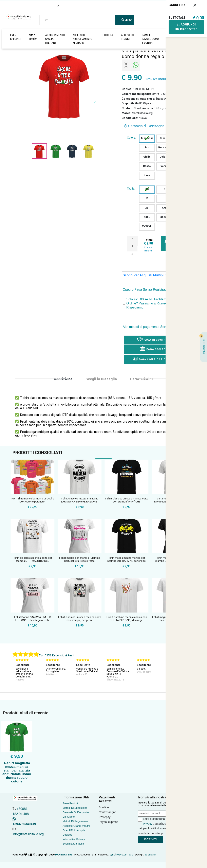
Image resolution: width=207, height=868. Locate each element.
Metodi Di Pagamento (75, 821)
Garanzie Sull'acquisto (76, 812)
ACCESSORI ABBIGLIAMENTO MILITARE (82, 39)
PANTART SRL (64, 855)
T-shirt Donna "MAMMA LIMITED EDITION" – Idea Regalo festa (32, 619)
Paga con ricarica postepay (158, 359)
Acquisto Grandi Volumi (76, 826)
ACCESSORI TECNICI (127, 37)
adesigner (150, 855)
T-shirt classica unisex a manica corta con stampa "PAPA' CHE (127, 500)
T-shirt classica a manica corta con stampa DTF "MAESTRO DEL (32, 559)
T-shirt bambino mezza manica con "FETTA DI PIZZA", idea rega (127, 619)
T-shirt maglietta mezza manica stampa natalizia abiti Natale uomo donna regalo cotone (17, 772)
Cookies (67, 835)
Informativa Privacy (74, 839)
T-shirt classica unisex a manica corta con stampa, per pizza (79, 619)
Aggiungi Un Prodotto (186, 27)
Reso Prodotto (71, 803)
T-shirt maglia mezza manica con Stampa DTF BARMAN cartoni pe (126, 559)
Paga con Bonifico (158, 349)
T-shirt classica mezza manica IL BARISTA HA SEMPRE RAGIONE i (79, 500)
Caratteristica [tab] (142, 379)
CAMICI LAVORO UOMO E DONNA (150, 39)
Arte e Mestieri (33, 37)
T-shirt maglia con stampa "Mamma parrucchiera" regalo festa (79, 559)
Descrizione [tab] (62, 379)
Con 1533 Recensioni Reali (57, 655)
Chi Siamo (69, 817)
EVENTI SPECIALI (15, 37)
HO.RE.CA (108, 35)
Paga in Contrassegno (158, 339)
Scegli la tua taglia (73, 844)
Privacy (148, 824)
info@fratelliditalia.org (28, 834)
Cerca (127, 20)
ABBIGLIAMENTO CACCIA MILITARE (55, 39)
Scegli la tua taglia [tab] (101, 379)
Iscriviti (150, 839)
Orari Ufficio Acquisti (74, 830)
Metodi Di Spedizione (75, 808)
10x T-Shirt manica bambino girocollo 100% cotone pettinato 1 (33, 500)
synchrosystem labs (121, 855)
